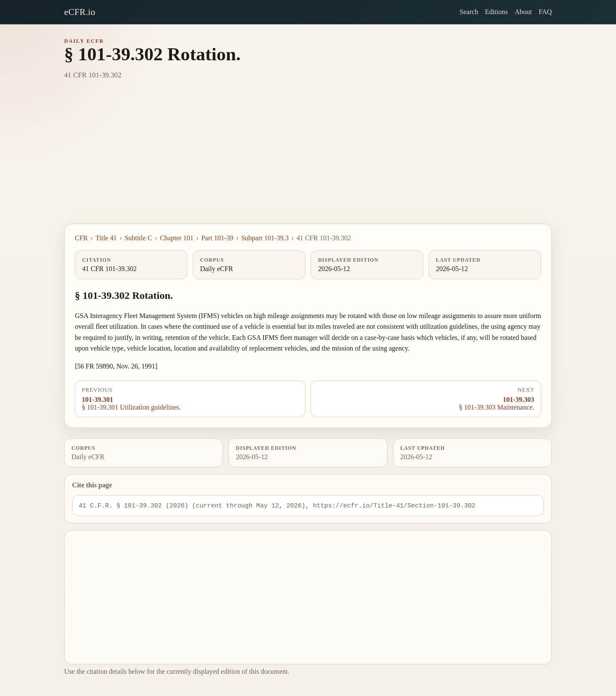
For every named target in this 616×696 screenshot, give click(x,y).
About (523, 12)
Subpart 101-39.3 (265, 238)
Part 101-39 (217, 238)
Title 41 (106, 238)
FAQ (545, 12)
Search (469, 12)
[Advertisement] (308, 159)
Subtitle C (138, 238)
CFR (81, 238)
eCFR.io (80, 12)
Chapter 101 (177, 238)
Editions (496, 12)
